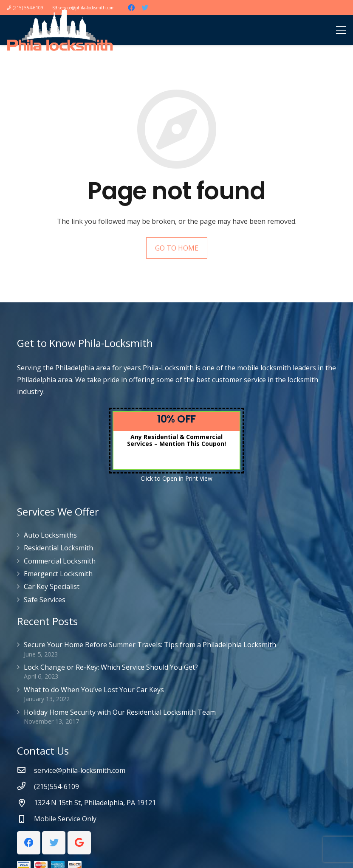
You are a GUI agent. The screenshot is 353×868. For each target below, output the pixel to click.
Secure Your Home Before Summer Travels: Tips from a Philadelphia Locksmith (150, 645)
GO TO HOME (177, 248)
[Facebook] (131, 8)
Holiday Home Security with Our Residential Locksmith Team (120, 712)
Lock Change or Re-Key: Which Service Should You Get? (111, 667)
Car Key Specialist (52, 586)
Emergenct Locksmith (58, 574)
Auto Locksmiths (50, 535)
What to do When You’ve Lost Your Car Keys (94, 690)
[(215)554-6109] (25, 786)
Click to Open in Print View (176, 478)
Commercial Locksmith (60, 561)
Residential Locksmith (58, 548)
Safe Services (45, 600)
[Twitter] (145, 8)
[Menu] (341, 30)
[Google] (79, 843)
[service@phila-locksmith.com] (25, 770)
